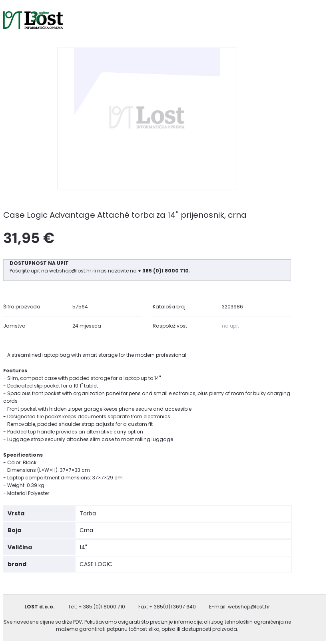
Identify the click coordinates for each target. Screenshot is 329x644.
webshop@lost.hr (71, 271)
